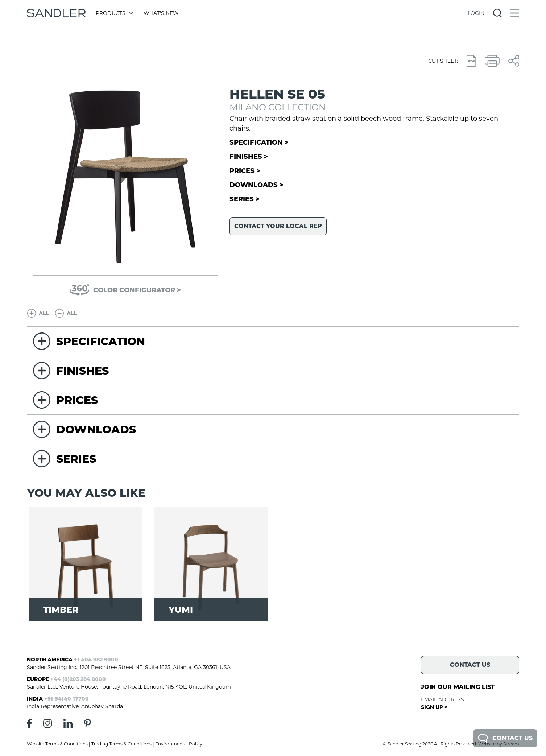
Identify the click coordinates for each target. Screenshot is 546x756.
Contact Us (505, 738)
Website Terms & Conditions (57, 744)
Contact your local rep (278, 226)
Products (114, 13)
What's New (161, 13)
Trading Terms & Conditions (121, 744)
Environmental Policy (179, 744)
